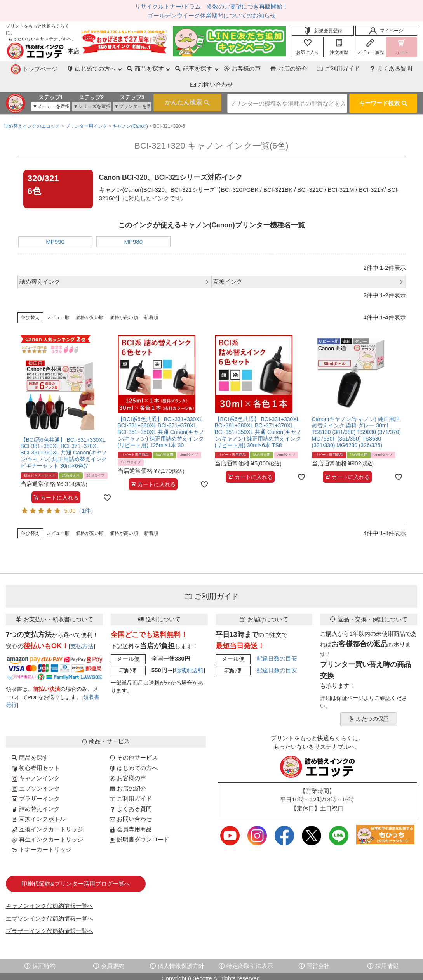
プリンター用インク (86, 108)
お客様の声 (187, 69)
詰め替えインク (36, 791)
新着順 (151, 300)
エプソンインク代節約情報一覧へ (50, 901)
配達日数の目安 (277, 641)
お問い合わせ (391, 69)
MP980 (134, 224)
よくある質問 (338, 69)
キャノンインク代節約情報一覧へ (50, 888)
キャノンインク (36, 760)
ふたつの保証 (369, 701)
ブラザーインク (36, 781)
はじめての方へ (134, 750)
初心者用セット (36, 750)
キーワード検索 (383, 86)
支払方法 (82, 628)
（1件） (86, 493)
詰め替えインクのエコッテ (32, 108)
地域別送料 (189, 652)
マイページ (386, 31)
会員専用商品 (131, 811)
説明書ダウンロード (139, 821)
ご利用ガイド (285, 69)
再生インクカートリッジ (47, 821)
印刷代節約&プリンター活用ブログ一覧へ (76, 866)
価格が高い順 (124, 300)
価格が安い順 (90, 300)
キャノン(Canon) (130, 108)
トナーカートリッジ (42, 832)
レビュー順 (58, 300)
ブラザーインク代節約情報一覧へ (50, 913)
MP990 (55, 224)
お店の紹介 (234, 69)
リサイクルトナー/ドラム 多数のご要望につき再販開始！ (211, 6)
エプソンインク (36, 771)
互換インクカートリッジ (47, 811)
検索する (175, 87)
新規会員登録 (323, 31)
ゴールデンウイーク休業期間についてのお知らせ (212, 15)
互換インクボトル (39, 801)
